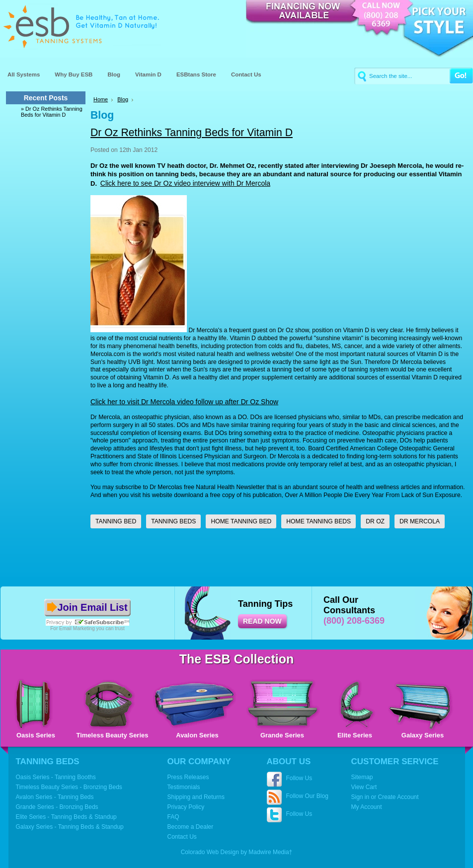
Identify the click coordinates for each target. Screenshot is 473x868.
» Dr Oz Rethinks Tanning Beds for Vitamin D (52, 112)
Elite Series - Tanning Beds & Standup (66, 817)
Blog (123, 99)
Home (101, 99)
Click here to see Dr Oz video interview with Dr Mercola (185, 183)
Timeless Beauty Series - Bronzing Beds (69, 787)
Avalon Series (197, 735)
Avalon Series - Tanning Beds (55, 797)
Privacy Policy (186, 807)
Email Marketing (77, 628)
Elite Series (355, 735)
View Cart (364, 787)
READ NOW (262, 621)
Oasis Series (36, 735)
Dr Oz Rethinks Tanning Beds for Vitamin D (192, 133)
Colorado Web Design (210, 852)
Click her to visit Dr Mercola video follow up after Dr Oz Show (184, 402)
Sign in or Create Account (385, 797)
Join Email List (92, 607)
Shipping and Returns (196, 797)
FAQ (173, 817)
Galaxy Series (423, 735)
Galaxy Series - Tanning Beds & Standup (70, 827)
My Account (367, 807)
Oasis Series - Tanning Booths (56, 777)
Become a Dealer (191, 827)
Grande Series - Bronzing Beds (57, 807)
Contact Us (182, 837)
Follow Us (299, 778)
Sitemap (362, 777)
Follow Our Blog (307, 796)
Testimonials (184, 787)
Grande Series (282, 735)
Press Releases (188, 777)
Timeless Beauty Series (112, 735)
